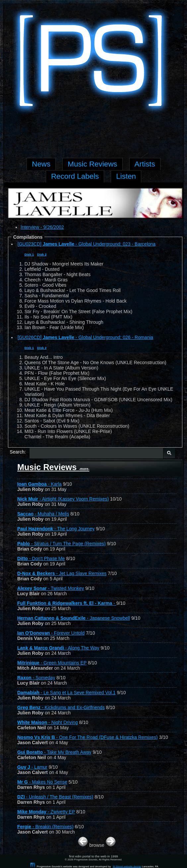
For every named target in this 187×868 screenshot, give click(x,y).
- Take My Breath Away (54, 752)
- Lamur (32, 767)
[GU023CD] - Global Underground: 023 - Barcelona (87, 244)
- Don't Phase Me (41, 558)
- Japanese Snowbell (74, 618)
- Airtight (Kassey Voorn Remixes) (63, 499)
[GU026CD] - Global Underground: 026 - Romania (85, 337)
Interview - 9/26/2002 (42, 227)
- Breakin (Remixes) (45, 827)
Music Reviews (53, 467)
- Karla (39, 484)
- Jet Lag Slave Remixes (62, 573)
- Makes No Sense (42, 782)
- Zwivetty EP (46, 812)
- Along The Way (58, 648)
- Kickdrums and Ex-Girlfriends (61, 707)
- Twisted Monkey (51, 588)
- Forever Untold (51, 633)
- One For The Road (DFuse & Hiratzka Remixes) (88, 737)
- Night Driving (48, 722)
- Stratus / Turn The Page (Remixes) (62, 544)
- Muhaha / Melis (43, 514)
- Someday (36, 678)
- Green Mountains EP (52, 663)
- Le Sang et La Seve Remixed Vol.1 (66, 693)
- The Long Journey (56, 529)
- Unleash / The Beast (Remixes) (55, 797)
